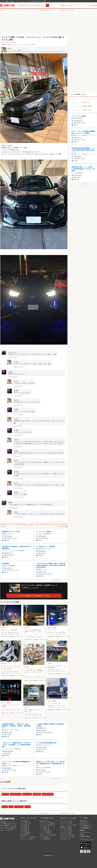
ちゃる (9, 48)
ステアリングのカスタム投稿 (67, 837)
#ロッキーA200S (30, 45)
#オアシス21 (28, 630)
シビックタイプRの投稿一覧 (47, 825)
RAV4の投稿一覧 (44, 821)
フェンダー (5, 794)
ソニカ (11, 807)
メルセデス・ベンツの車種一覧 (28, 837)
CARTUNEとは (84, 821)
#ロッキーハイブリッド (7, 666)
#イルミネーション (19, 45)
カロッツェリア (27, 794)
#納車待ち (31, 710)
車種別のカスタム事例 (66, 5)
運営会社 (82, 835)
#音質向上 (4, 707)
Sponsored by (56, 580)
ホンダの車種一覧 (25, 825)
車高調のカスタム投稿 (66, 827)
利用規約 (82, 831)
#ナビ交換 (4, 705)
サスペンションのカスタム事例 (68, 825)
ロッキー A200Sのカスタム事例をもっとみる (34, 596)
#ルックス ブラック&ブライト (55, 666)
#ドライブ (50, 703)
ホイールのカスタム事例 (66, 821)
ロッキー (4, 628)
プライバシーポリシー (86, 833)
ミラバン (27, 807)
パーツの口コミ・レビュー (80, 5)
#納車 (3, 45)
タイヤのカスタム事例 (66, 823)
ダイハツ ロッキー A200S (15, 50)
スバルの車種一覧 (25, 829)
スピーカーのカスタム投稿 (67, 835)
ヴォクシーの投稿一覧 (46, 833)
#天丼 (56, 703)
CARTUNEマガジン (85, 823)
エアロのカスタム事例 (66, 833)
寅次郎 (10, 503)
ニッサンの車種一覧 (25, 823)
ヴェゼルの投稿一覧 (45, 837)
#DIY (26, 710)
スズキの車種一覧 (25, 831)
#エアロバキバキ (52, 630)
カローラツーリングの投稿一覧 (48, 835)
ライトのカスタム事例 (66, 829)
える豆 (10, 372)
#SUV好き (9, 45)
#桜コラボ (33, 671)
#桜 (59, 703)
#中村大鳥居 (13, 630)
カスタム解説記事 (92, 5)
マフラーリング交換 (48, 794)
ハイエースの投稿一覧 (46, 831)
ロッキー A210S (52, 628)
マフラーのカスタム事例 (66, 831)
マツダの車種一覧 (25, 827)
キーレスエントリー (16, 794)
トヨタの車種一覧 (25, 821)
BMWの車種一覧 (24, 835)
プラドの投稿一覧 (45, 829)
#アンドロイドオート (13, 705)
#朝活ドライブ (5, 630)
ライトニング (12, 352)
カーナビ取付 (37, 794)
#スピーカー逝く (8, 669)
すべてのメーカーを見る (26, 839)
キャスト (5, 807)
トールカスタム (19, 807)
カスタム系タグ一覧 (65, 839)
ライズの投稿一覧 (45, 827)
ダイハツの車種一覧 (25, 833)
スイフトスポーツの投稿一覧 (48, 823)
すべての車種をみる (45, 839)
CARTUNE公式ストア (86, 825)
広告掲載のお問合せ (85, 837)
